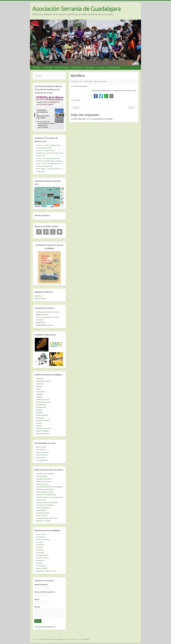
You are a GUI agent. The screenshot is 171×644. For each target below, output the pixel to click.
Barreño (75, 108)
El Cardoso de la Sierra (43, 402)
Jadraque (39, 410)
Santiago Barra (41, 458)
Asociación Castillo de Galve (45, 489)
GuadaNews (40, 561)
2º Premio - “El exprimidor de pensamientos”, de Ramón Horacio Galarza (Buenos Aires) (50, 153)
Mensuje (51, 325)
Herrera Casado (41, 447)
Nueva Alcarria (41, 537)
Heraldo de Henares (42, 558)
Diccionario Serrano (114, 68)
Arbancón (39, 386)
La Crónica (39, 542)
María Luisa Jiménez (43, 317)
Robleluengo (40, 418)
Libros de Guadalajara (43, 508)
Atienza (38, 389)
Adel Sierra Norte (41, 476)
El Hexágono (40, 545)
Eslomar (46, 315)
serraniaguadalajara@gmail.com (45, 627)
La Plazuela (40, 550)
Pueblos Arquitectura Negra (45, 492)
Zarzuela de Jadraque (43, 434)
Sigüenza (39, 423)
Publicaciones (90, 68)
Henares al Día (41, 534)
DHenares (39, 563)
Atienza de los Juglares (43, 521)
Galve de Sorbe (41, 405)
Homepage (39, 312)
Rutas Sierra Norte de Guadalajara (47, 502)
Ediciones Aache (40, 299)
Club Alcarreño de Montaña (45, 505)
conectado (90, 119)
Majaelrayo (39, 413)
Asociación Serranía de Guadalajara (76, 9)
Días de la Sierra (77, 68)
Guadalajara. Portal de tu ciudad (46, 571)
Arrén (44, 322)
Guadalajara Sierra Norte (44, 479)
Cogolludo (39, 397)
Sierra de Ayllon (41, 500)
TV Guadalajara (41, 566)
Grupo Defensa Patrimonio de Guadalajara (49, 487)
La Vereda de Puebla (43, 513)
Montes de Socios (42, 516)
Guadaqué (39, 547)
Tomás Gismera (41, 450)
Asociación (37, 68)
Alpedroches (40, 384)
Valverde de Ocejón (42, 484)
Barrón (132, 108)
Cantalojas (39, 394)
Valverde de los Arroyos (43, 428)
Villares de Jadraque (42, 431)
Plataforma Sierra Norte (43, 482)
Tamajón (39, 426)
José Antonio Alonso (42, 452)
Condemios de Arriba (43, 400)
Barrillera (77, 100)
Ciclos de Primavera (62, 68)
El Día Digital (40, 553)
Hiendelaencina (41, 407)
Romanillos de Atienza (43, 420)
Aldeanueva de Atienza (43, 381)
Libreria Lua (38, 296)
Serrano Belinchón (42, 455)
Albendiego (40, 379)
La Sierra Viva (48, 68)
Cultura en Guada (42, 568)
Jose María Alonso (42, 460)
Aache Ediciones (41, 510)
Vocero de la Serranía (43, 540)
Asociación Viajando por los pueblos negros (50, 497)
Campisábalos (40, 392)
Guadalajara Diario (42, 555)
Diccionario (89, 81)
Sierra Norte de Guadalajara (45, 474)
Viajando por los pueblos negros (46, 495)
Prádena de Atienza (42, 415)
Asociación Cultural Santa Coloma (47, 518)
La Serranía (101, 68)
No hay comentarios (101, 81)
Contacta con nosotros (52, 312)
